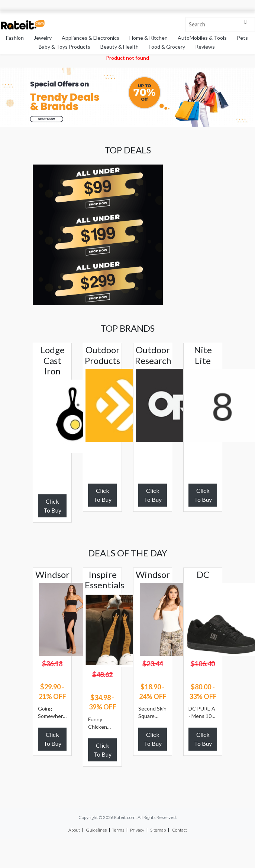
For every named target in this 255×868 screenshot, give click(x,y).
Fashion (15, 38)
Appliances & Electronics (91, 38)
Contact (179, 830)
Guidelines (96, 830)
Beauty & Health (120, 47)
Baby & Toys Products (64, 47)
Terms (118, 830)
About (74, 830)
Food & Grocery (167, 47)
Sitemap (158, 830)
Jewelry (43, 38)
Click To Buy (52, 506)
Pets (242, 38)
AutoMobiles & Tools (202, 38)
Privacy (137, 830)
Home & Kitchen (149, 38)
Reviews (205, 47)
